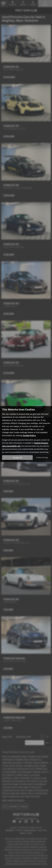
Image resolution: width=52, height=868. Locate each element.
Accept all (17, 457)
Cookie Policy (29, 435)
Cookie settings (42, 457)
